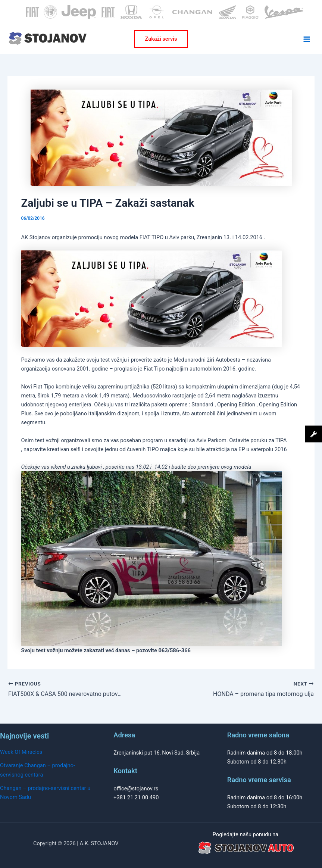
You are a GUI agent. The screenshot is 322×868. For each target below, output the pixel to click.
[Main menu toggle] (307, 39)
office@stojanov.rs (136, 789)
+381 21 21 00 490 (136, 797)
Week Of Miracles (21, 752)
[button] (161, 39)
